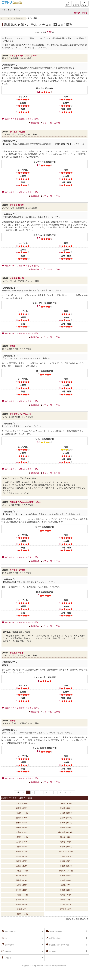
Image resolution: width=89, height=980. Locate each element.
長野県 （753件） (66, 847)
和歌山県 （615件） (66, 871)
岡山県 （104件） (23, 880)
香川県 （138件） (23, 890)
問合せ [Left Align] (68, 4)
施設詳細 (35, 123)
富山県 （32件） (66, 837)
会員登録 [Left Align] (76, 4)
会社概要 (51, 951)
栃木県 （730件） (23, 823)
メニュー (84, 4)
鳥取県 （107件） (23, 876)
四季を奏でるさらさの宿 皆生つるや (25, 502)
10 (65, 792)
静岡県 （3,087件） (66, 851)
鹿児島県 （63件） (66, 909)
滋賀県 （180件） (23, 861)
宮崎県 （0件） (23, 909)
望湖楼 (13, 346)
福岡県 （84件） (66, 895)
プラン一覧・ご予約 (51, 123)
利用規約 (6, 951)
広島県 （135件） (66, 880)
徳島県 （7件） (66, 885)
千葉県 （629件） (66, 828)
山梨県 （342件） (23, 847)
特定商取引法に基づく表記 (57, 945)
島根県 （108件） (66, 876)
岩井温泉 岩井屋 (17, 132)
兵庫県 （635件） (66, 866)
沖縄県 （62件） (23, 914)
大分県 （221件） (66, 904)
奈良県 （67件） (23, 871)
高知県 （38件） (23, 895)
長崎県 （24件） (66, 900)
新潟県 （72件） (23, 837)
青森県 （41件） (66, 803)
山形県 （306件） (66, 813)
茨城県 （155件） (66, 818)
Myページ (7, 938)
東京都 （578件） (23, 832)
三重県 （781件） (66, 856)
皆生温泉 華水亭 (17, 205)
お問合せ (6, 958)
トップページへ (9, 931)
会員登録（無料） (54, 938)
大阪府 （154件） (23, 866)
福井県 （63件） (66, 842)
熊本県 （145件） (23, 904)
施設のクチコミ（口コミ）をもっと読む (21, 119)
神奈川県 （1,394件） (66, 832)
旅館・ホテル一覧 (54, 931)
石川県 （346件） (23, 842)
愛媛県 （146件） (66, 890)
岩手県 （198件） (23, 808)
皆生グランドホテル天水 (20, 414)
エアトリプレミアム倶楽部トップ (13, 18)
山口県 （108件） (23, 885)
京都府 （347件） (66, 861)
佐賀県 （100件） (23, 900)
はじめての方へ (9, 945)
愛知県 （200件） (23, 856)
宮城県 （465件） (66, 808)
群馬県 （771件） (66, 823)
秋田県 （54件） (23, 813)
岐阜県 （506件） (23, 851)
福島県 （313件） (23, 818)
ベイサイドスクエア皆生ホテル (23, 56)
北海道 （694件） (23, 803)
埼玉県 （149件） (23, 828)
